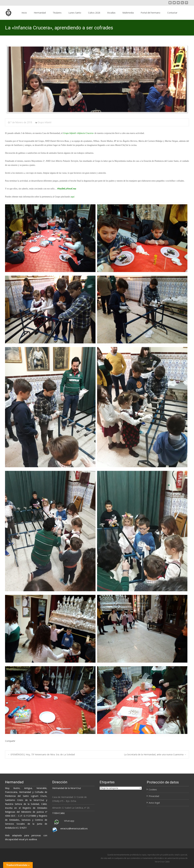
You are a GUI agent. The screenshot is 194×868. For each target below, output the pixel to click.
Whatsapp (69, 821)
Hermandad (40, 13)
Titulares (57, 13)
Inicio (24, 13)
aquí (73, 197)
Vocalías (111, 13)
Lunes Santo (75, 13)
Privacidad (154, 796)
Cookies (153, 789)
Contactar (172, 13)
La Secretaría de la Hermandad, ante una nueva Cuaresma (155, 754)
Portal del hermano (150, 13)
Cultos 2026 (94, 13)
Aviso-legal (154, 803)
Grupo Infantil (44, 122)
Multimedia (128, 13)
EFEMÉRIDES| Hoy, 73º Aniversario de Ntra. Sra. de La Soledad (41, 754)
